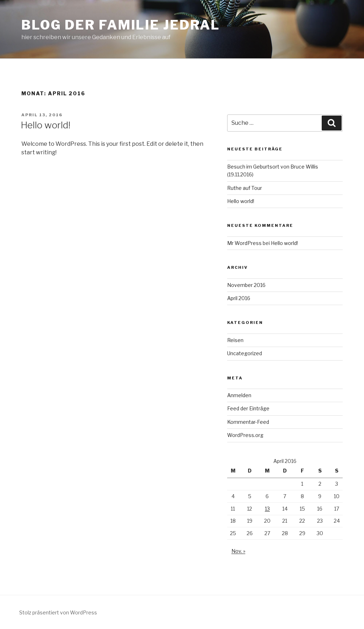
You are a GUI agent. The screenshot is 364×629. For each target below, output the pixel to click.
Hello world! (45, 125)
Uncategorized (245, 353)
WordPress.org (245, 435)
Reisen (235, 340)
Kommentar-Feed (248, 422)
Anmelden (239, 395)
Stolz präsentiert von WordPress (58, 612)
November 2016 (246, 285)
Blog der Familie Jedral (121, 25)
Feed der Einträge (248, 408)
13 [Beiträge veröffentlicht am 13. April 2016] (267, 509)
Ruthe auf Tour (245, 188)
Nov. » (238, 551)
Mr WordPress (244, 243)
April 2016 (239, 298)
